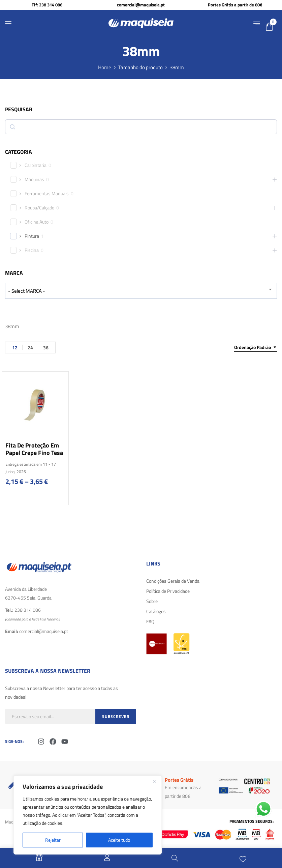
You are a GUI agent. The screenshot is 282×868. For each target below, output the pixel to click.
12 (15, 348)
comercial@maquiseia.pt (141, 5)
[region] (88, 815)
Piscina (32, 250)
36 (46, 348)
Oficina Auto (37, 222)
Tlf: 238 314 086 (47, 5)
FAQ (150, 621)
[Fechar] (155, 781)
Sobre (152, 601)
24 (30, 348)
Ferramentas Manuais (47, 194)
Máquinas (34, 179)
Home (105, 67)
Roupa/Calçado (39, 208)
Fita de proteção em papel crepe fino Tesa (34, 449)
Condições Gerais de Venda (173, 581)
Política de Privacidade (168, 591)
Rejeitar (53, 840)
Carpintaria (36, 165)
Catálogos (156, 611)
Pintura (32, 236)
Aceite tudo (119, 840)
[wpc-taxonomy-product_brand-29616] (141, 291)
